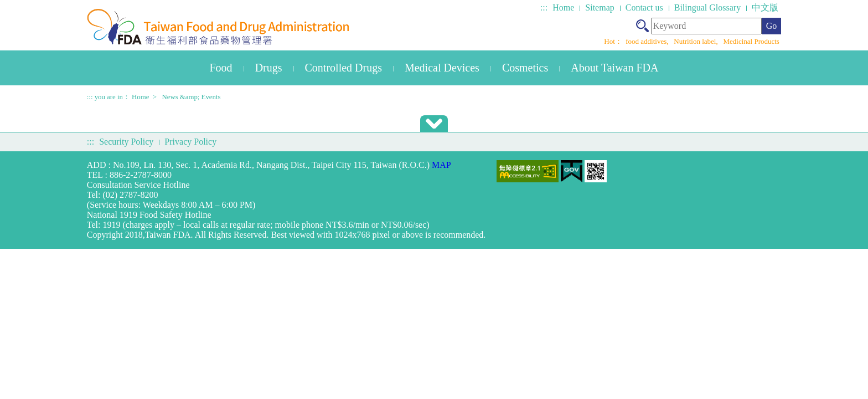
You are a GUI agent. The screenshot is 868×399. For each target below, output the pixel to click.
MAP (441, 165)
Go (772, 26)
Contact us (644, 7)
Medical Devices (442, 68)
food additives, (648, 41)
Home (563, 7)
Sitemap (600, 7)
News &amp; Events (192, 97)
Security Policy (126, 142)
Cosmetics (525, 68)
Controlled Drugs (343, 68)
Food (221, 68)
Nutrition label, (697, 41)
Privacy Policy (190, 142)
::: (544, 7)
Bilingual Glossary (707, 7)
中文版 (765, 7)
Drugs (269, 68)
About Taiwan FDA (614, 68)
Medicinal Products (751, 41)
